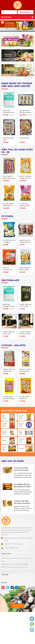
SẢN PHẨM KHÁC (21, 472)
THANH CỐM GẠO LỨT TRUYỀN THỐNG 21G (25, 334)
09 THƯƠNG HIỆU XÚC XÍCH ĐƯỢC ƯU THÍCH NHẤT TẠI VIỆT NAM (22, 526)
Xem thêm (33, 450)
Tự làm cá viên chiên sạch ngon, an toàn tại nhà (22, 542)
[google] (3, 627)
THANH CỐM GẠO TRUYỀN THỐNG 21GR (25, 365)
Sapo (22, 640)
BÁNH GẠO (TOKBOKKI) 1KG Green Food (8, 116)
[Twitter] (8, 627)
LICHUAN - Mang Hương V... (5, 464)
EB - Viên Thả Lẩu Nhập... (21, 464)
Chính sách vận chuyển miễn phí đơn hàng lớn (15, 603)
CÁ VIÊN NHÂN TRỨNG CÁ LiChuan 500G (24, 438)
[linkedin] (17, 627)
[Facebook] (12, 627)
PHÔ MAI (21, 488)
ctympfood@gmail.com (11, 587)
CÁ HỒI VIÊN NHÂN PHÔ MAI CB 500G (26, 221)
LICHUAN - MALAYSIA (14, 377)
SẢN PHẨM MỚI (10, 304)
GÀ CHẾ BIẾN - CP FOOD (5, 472)
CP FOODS (7, 232)
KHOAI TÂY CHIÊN (4, 488)
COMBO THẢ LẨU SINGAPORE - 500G (9, 407)
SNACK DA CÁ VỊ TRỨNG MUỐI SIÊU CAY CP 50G (26, 262)
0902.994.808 (9, 583)
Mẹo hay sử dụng (13, 500)
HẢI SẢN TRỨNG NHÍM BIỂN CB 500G (8, 221)
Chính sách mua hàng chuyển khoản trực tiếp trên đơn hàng (17, 599)
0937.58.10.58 (18, 583)
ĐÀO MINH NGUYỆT (4, 456)
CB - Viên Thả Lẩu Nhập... (21, 456)
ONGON (4, 480)
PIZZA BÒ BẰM (24, 146)
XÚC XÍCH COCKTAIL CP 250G (7, 293)
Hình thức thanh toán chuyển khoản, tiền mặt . (15, 606)
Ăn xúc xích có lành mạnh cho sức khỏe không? (21, 509)
